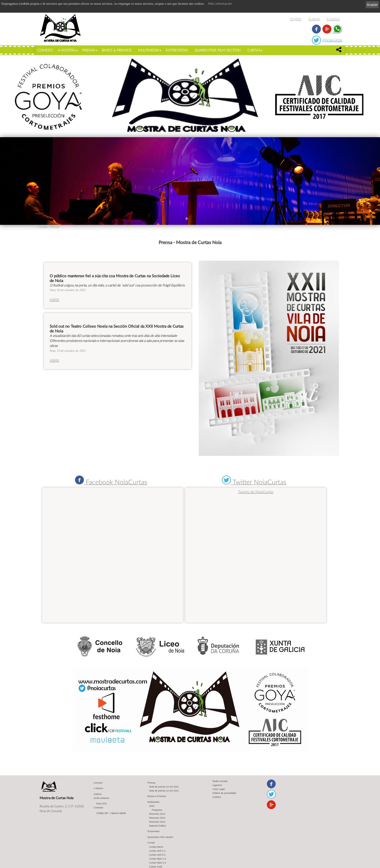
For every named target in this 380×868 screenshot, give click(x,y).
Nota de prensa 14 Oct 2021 (164, 791)
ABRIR (54, 300)
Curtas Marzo (156, 847)
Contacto (98, 808)
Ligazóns (217, 785)
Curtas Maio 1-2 (158, 859)
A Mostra (67, 50)
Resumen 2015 (157, 822)
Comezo (45, 50)
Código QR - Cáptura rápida (111, 813)
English (296, 19)
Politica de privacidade (224, 793)
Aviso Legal (218, 789)
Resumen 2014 (157, 818)
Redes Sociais (220, 781)
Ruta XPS (102, 804)
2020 (152, 806)
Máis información (220, 4)
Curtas (254, 50)
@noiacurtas (332, 40)
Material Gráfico (158, 826)
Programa (157, 810)
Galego (314, 19)
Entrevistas (177, 50)
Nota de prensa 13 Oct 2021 (164, 787)
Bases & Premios (117, 50)
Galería (98, 794)
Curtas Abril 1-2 (157, 851)
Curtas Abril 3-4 (157, 855)
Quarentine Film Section (218, 50)
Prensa (89, 50)
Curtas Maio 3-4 (158, 863)
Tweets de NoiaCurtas (256, 492)
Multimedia (149, 50)
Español (333, 19)
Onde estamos (101, 798)
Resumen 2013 (157, 814)
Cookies (217, 797)
